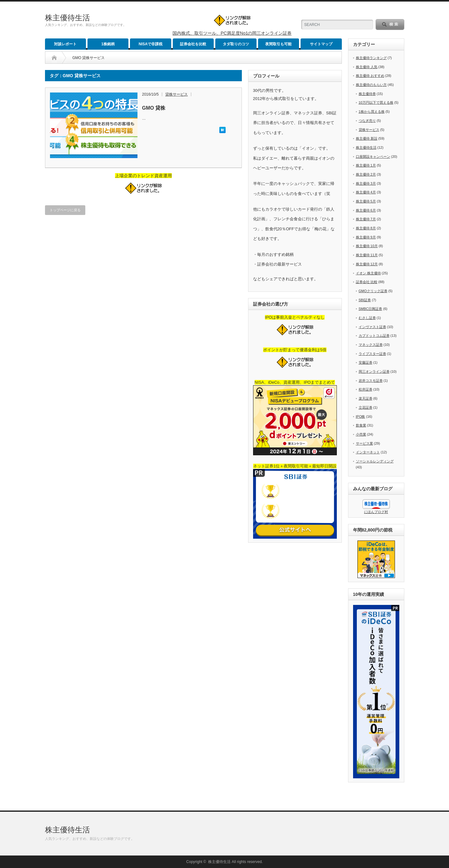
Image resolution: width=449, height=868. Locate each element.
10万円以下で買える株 (376, 102)
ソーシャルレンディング (375, 461)
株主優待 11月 (367, 255)
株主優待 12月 (367, 264)
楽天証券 (366, 398)
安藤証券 (366, 362)
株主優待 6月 (366, 210)
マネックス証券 (371, 345)
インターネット (368, 452)
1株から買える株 (372, 112)
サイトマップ (321, 44)
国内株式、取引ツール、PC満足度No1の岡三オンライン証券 (232, 33)
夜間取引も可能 (278, 44)
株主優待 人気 (367, 67)
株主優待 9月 (366, 237)
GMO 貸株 (154, 108)
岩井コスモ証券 (371, 381)
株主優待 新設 (367, 138)
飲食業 (361, 425)
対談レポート (65, 44)
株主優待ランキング (371, 58)
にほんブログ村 (376, 512)
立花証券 (366, 407)
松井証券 (366, 389)
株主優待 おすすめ (370, 76)
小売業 (361, 434)
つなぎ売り (367, 121)
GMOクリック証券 (373, 291)
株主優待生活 (67, 18)
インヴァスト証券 (372, 327)
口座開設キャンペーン (373, 157)
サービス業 (364, 443)
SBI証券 (365, 300)
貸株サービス (177, 94)
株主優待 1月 (366, 165)
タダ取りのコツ (236, 44)
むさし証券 (367, 318)
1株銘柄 (108, 44)
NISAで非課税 (151, 44)
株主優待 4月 (366, 192)
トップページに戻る (65, 210)
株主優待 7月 (366, 219)
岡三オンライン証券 (374, 372)
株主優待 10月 (367, 246)
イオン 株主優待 (368, 273)
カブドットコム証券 (374, 336)
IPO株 (361, 417)
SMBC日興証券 (371, 309)
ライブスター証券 (372, 354)
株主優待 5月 (366, 201)
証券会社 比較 (367, 282)
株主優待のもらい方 (371, 85)
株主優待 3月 (366, 183)
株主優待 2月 (366, 174)
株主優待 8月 (366, 228)
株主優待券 (367, 94)
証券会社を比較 (193, 44)
